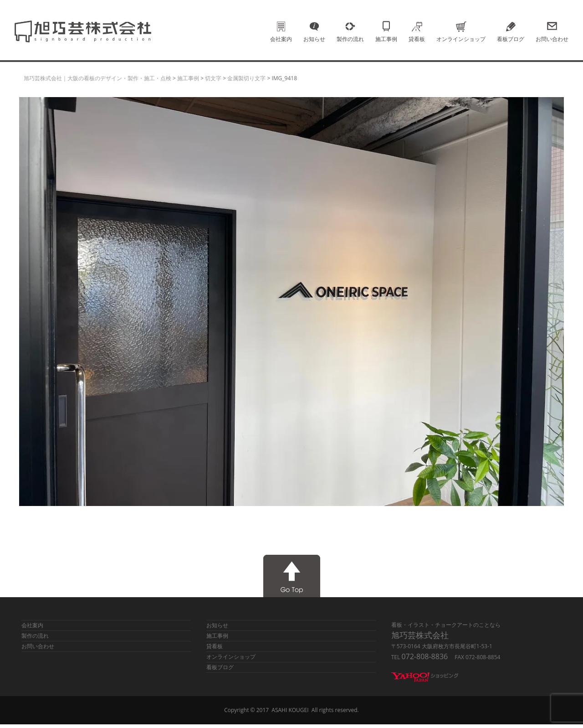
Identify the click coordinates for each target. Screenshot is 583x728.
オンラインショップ (461, 26)
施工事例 (386, 26)
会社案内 (281, 26)
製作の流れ (350, 26)
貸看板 (417, 26)
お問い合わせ (552, 26)
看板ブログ (511, 26)
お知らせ (314, 26)
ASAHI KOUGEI (290, 710)
